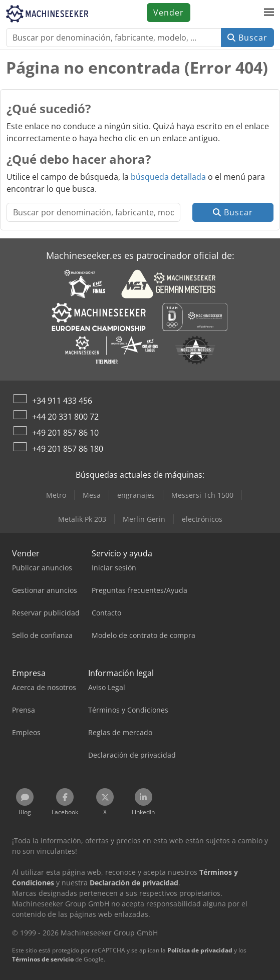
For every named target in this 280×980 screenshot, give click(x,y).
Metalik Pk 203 (82, 519)
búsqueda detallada (168, 177)
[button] (269, 13)
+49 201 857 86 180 (68, 449)
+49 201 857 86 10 (65, 433)
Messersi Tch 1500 (202, 495)
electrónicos (202, 519)
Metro (56, 495)
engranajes (136, 495)
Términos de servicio (43, 959)
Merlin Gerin (144, 519)
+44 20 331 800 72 (65, 417)
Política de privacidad (200, 950)
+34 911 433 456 (62, 401)
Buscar (247, 38)
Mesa (92, 495)
